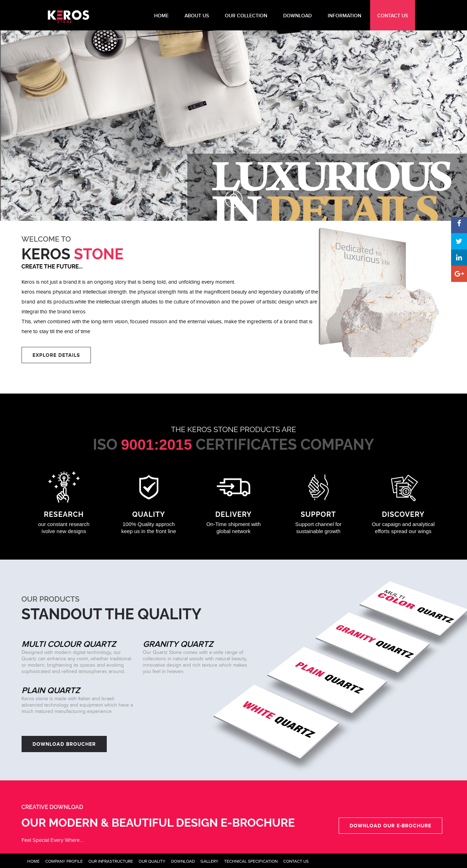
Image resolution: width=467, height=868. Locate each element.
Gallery (209, 861)
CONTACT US (393, 16)
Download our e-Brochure (390, 826)
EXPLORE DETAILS (56, 355)
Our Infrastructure (111, 861)
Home (33, 861)
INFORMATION (345, 16)
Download (183, 861)
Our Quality (152, 861)
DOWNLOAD (297, 16)
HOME (161, 16)
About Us (197, 16)
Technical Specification (251, 861)
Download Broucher (64, 744)
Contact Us (296, 861)
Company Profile (64, 861)
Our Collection (246, 16)
